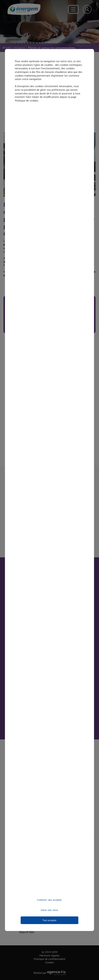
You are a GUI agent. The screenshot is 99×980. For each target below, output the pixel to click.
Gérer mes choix (49, 910)
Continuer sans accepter (49, 900)
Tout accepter (49, 920)
